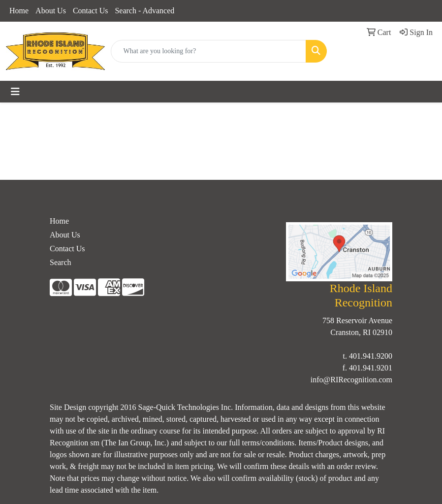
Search (61, 262)
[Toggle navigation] (15, 92)
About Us (51, 11)
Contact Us (91, 11)
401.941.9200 (371, 356)
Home (19, 11)
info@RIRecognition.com (351, 380)
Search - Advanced (144, 11)
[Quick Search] (208, 51)
